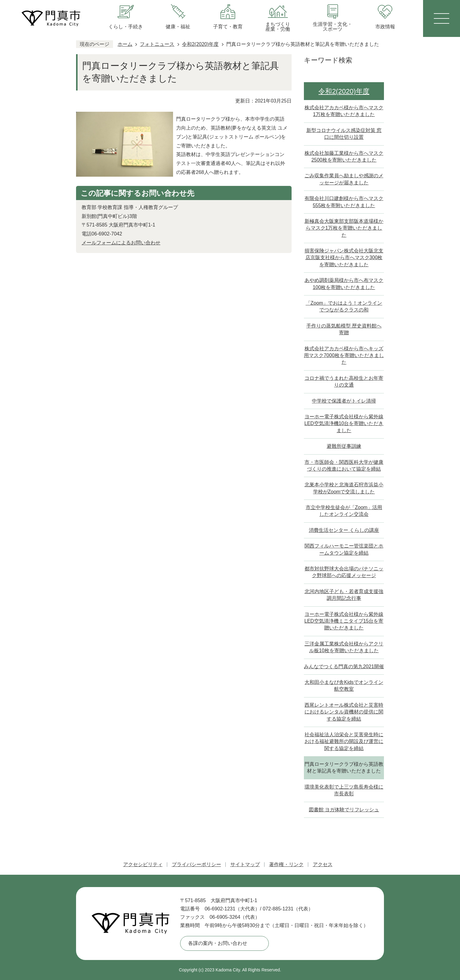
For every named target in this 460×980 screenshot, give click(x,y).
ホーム (125, 44)
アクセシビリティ (143, 864)
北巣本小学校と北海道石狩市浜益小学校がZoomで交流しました (344, 488)
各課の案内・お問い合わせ (218, 943)
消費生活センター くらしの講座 (344, 530)
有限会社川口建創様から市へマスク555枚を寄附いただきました (344, 202)
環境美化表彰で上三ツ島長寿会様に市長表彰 (344, 790)
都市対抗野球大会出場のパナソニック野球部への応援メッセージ (344, 572)
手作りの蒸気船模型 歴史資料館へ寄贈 (344, 329)
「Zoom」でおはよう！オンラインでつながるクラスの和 (344, 306)
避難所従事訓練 (344, 446)
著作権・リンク (286, 864)
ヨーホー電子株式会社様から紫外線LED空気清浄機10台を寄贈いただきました (344, 424)
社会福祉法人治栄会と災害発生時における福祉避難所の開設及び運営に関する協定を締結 (344, 741)
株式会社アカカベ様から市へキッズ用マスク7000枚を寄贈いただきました (344, 355)
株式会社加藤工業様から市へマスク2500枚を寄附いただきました (344, 157)
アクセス (323, 864)
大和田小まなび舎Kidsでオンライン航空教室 (344, 686)
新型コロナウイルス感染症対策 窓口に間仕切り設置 (344, 134)
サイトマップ (245, 864)
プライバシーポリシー (196, 864)
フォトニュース (157, 44)
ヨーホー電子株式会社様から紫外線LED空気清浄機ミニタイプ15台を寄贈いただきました (344, 621)
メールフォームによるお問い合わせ (121, 243)
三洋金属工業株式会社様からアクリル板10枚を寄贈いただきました (344, 647)
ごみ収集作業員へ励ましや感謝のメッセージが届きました (344, 179)
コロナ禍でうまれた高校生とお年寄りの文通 (344, 382)
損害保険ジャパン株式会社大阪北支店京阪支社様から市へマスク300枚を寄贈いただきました (344, 258)
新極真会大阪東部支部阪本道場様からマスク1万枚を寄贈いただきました (344, 228)
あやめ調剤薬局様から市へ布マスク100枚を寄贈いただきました (344, 284)
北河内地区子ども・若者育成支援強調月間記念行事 (344, 595)
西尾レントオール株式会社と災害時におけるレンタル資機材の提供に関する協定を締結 (344, 712)
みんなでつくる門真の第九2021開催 (344, 667)
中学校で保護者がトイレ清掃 (344, 401)
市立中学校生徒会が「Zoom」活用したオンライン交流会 (344, 511)
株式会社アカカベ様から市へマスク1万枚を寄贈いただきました (344, 111)
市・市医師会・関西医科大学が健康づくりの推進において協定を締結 (344, 466)
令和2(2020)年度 (200, 44)
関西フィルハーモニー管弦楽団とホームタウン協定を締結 (344, 549)
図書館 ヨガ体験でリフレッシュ (344, 810)
